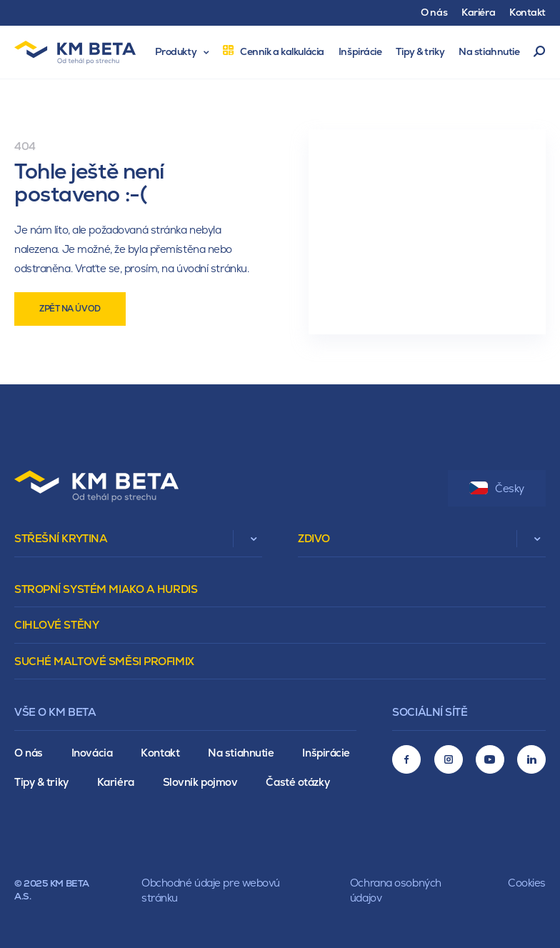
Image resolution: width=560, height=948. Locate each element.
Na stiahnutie (241, 753)
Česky (497, 488)
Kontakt (160, 753)
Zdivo (314, 538)
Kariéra (116, 782)
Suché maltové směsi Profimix (104, 661)
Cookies (527, 883)
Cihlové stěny (56, 625)
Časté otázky (297, 782)
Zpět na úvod (70, 309)
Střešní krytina (61, 538)
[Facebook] (406, 759)
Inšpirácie (326, 753)
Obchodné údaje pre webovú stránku (211, 890)
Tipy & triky (41, 782)
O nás (29, 753)
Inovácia (92, 753)
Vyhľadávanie (540, 52)
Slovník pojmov (200, 782)
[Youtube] (490, 759)
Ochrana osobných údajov (396, 890)
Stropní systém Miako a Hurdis (106, 589)
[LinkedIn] (531, 759)
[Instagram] (449, 759)
